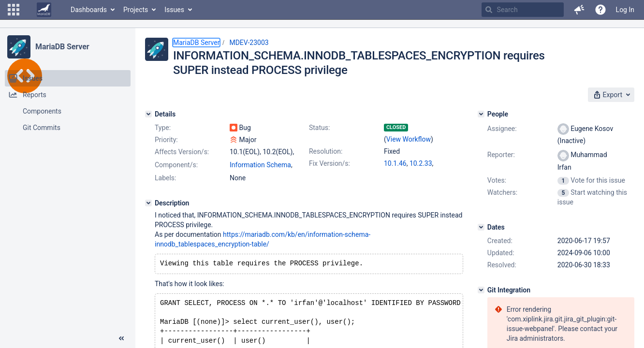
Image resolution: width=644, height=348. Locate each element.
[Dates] (481, 227)
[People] (481, 114)
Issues (174, 10)
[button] (14, 10)
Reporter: (501, 155)
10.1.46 (395, 163)
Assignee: (502, 129)
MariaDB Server (62, 47)
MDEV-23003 (249, 43)
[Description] (148, 203)
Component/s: (176, 165)
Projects (136, 10)
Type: (163, 128)
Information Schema (260, 165)
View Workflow (409, 139)
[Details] (148, 114)
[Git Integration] (481, 290)
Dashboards (89, 10)
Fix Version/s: (329, 163)
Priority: (166, 140)
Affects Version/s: (182, 152)
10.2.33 (421, 163)
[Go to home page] (44, 10)
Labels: (165, 178)
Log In (625, 10)
